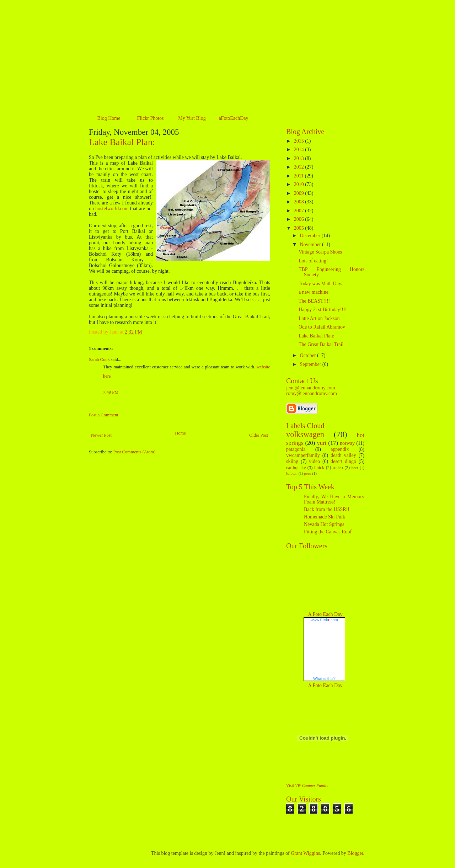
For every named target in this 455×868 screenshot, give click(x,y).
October (308, 355)
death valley (343, 455)
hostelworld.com (112, 209)
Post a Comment (104, 415)
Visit (307, 786)
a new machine (314, 292)
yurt (322, 443)
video (314, 461)
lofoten (292, 473)
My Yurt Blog (192, 118)
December (311, 236)
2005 (300, 228)
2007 (300, 211)
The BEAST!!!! (314, 301)
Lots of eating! (313, 261)
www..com (324, 620)
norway (347, 443)
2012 (300, 167)
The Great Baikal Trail (321, 344)
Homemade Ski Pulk (325, 517)
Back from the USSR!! (327, 509)
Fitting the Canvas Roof (328, 532)
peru (307, 473)
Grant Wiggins (305, 853)
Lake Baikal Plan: (122, 142)
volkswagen (305, 434)
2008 (300, 202)
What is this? (324, 678)
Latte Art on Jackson (319, 318)
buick (319, 468)
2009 (300, 193)
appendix (340, 449)
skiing (292, 461)
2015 (300, 141)
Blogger (355, 853)
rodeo (338, 468)
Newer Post (101, 435)
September (311, 364)
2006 (300, 219)
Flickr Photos (150, 118)
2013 (300, 158)
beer (355, 468)
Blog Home (109, 118)
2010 (300, 184)
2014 (300, 150)
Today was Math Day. (320, 284)
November (311, 244)
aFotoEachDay (233, 118)
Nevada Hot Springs (324, 524)
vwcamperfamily (303, 455)
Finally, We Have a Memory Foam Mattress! (334, 499)
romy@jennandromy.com (312, 393)
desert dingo (343, 461)
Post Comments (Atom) (135, 452)
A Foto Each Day (325, 614)
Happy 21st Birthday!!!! (323, 310)
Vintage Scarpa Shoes (320, 252)
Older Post (259, 435)
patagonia (296, 449)
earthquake (296, 468)
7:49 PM (111, 392)
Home (180, 433)
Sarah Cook (99, 360)
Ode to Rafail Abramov (322, 327)
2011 (299, 176)
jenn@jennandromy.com (311, 388)
